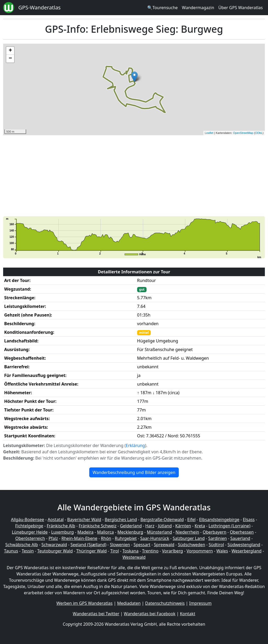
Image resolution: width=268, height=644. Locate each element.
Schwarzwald (54, 545)
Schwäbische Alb (21, 545)
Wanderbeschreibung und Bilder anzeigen (134, 472)
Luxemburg (63, 532)
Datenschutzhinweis (165, 603)
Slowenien (120, 545)
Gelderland (131, 526)
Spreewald (164, 545)
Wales (222, 551)
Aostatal (56, 519)
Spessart (142, 545)
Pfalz (53, 538)
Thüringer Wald (91, 551)
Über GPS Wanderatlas (241, 8)
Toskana (131, 551)
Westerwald (134, 557)
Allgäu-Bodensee (28, 519)
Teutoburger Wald (55, 551)
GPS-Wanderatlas (40, 7)
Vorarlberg (172, 551)
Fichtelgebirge (29, 526)
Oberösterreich (30, 538)
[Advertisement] (134, 176)
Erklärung (135, 445)
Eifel (192, 519)
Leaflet (209, 133)
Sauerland (240, 538)
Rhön (106, 538)
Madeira (85, 532)
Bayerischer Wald (84, 519)
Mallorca (105, 532)
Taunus (11, 551)
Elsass (249, 519)
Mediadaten (129, 603)
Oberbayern (214, 532)
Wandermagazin (198, 8)
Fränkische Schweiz (98, 526)
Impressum (200, 603)
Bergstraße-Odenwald (162, 519)
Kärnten (183, 526)
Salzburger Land (189, 538)
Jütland (165, 526)
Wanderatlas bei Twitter (96, 614)
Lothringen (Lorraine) (230, 526)
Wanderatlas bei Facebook (150, 614)
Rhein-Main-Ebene (79, 538)
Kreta (200, 526)
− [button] (10, 59)
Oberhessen (242, 532)
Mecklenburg (130, 532)
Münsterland (159, 532)
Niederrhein (187, 532)
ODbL (259, 133)
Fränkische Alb (61, 526)
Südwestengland (244, 545)
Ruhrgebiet (126, 538)
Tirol (115, 551)
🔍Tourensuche (162, 8)
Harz (150, 526)
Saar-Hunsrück (155, 538)
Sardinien (218, 538)
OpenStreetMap (243, 133)
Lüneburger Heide (30, 532)
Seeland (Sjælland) (88, 545)
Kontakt (188, 614)
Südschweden (192, 545)
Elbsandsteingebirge (219, 519)
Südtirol (216, 545)
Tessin (28, 551)
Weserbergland (247, 551)
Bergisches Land (121, 519)
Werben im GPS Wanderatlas (85, 603)
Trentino (150, 551)
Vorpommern (200, 551)
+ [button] (10, 51)
